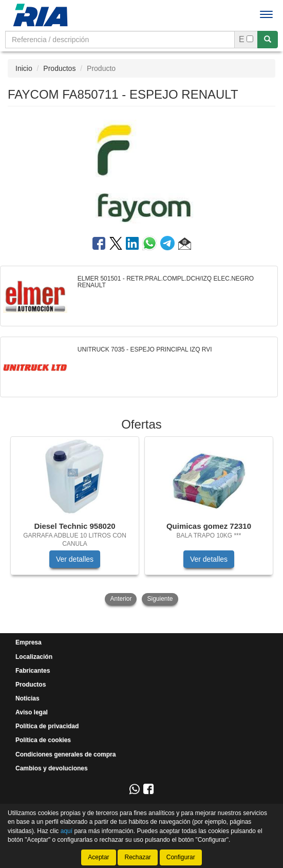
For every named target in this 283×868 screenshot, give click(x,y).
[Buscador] (120, 40)
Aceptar (98, 857)
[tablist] (141, 522)
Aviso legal (32, 712)
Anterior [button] (121, 599)
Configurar (181, 857)
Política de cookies (43, 740)
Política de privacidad (47, 726)
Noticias (27, 698)
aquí (67, 830)
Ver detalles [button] (75, 559)
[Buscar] (268, 40)
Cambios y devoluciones (52, 768)
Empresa (29, 642)
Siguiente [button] (160, 599)
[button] (185, 245)
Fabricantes (33, 671)
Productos (59, 68)
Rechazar (137, 857)
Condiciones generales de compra (65, 754)
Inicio (24, 68)
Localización (34, 657)
